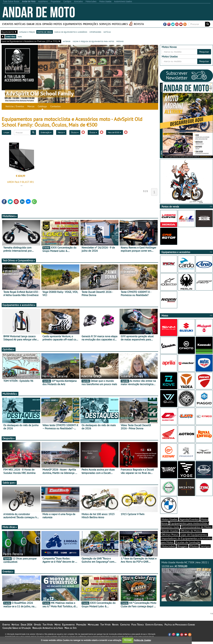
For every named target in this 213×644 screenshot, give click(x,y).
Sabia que (9, 483)
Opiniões (9, 349)
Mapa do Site (70, 634)
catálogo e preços (27, 32)
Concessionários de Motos (197, 533)
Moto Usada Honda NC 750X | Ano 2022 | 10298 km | (187, 587)
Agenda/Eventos (189, 525)
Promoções (91, 24)
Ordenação (46, 132)
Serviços (105, 24)
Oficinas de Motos (191, 537)
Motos (58, 24)
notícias (107, 32)
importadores (95, 32)
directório (11, 37)
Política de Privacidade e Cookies (180, 630)
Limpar (6, 132)
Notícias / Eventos (15, 106)
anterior (67, 41)
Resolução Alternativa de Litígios (48, 634)
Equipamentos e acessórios (19, 305)
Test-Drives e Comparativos (19, 260)
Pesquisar (204, 52)
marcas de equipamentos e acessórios (71, 32)
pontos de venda (45, 32)
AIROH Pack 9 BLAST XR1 (21, 182)
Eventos (8, 24)
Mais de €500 (115, 132)
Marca (61, 132)
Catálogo (42, 106)
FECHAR (128, 640)
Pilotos (194, 552)
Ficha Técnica (138, 630)
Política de (142, 640)
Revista (139, 24)
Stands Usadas (170, 537)
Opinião (47, 24)
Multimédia (10, 394)
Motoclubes (120, 24)
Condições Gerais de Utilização (17, 634)
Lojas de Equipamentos (194, 541)
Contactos (55, 106)
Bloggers (182, 552)
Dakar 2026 (34, 24)
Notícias (20, 24)
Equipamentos (72, 24)
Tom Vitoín (48, 630)
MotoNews (10, 216)
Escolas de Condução (188, 548)
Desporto (9, 438)
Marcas (31, 106)
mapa (20, 37)
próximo (120, 41)
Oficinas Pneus (170, 541)
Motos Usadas (170, 525)
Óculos (75, 132)
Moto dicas (10, 527)
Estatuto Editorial (154, 630)
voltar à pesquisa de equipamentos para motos (93, 41)
